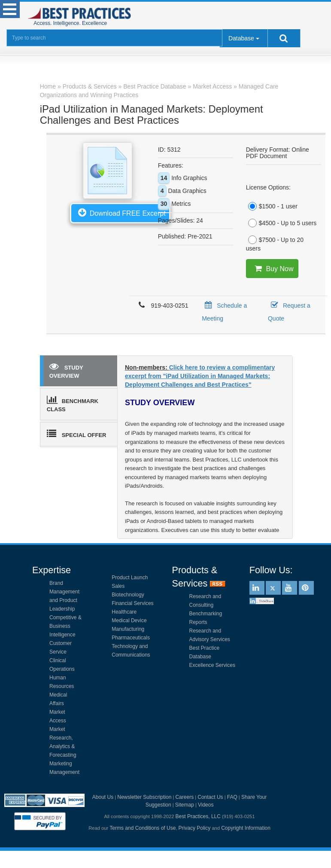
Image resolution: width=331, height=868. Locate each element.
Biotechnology (128, 595)
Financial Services (132, 603)
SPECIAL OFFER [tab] (77, 434)
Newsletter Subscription (144, 797)
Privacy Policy (195, 828)
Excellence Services (212, 665)
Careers (184, 797)
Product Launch (130, 578)
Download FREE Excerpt (120, 212)
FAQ (232, 797)
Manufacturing (128, 629)
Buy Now (272, 269)
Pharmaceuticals (131, 638)
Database (241, 38)
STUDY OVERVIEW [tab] (66, 370)
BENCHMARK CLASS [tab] (73, 404)
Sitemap (185, 805)
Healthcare (124, 612)
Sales (118, 586)
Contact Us (210, 797)
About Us (103, 797)
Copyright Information (246, 828)
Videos (206, 805)
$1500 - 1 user (272, 206)
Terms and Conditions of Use (143, 828)
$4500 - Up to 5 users (281, 223)
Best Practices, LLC (198, 816)
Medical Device (129, 620)
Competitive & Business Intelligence (65, 626)
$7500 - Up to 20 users (275, 244)
